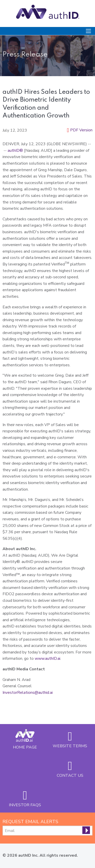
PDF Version (81, 130)
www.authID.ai (48, 659)
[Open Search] (88, 31)
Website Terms (70, 746)
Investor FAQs (25, 805)
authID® (15, 151)
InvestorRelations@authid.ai (28, 693)
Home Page (25, 747)
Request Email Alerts (30, 822)
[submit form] (86, 830)
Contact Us (70, 775)
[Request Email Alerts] (48, 831)
